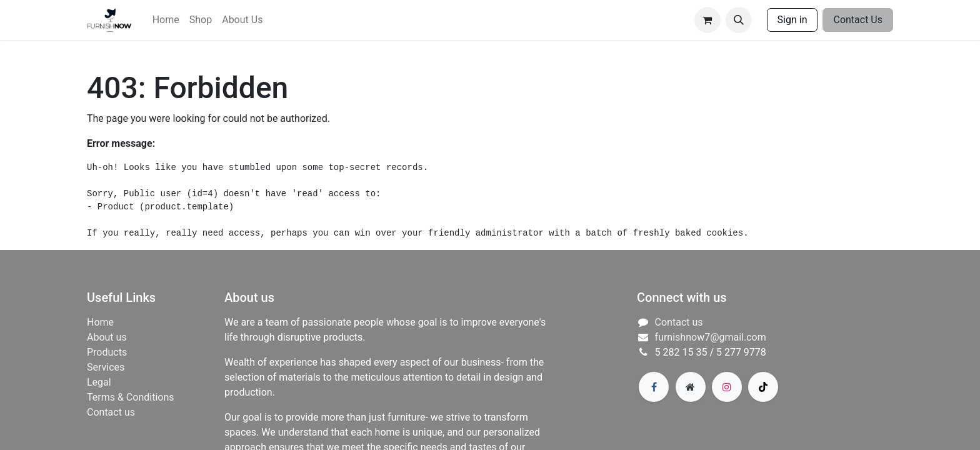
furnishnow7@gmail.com (711, 337)
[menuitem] (166, 20)
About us (107, 337)
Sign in (792, 20)
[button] (739, 20)
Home (100, 322)
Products (107, 352)
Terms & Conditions (131, 397)
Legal (99, 382)
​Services (106, 367)
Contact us (111, 412)
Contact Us (858, 20)
